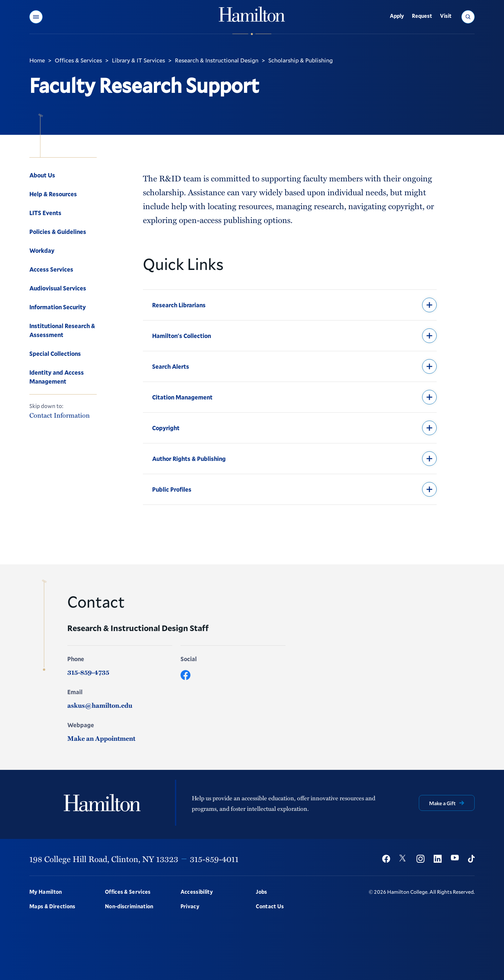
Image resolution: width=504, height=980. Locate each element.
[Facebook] (185, 675)
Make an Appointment (101, 738)
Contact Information (60, 415)
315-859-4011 (214, 859)
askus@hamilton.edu (100, 705)
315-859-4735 (88, 672)
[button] (36, 17)
